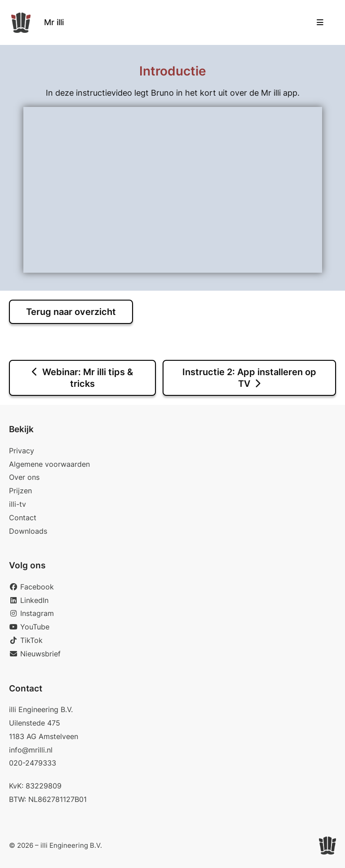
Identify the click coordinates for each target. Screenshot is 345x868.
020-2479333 (33, 763)
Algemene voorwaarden (49, 464)
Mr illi (54, 22)
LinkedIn (29, 600)
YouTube (29, 627)
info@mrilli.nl (31, 750)
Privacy (22, 451)
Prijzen (20, 491)
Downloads (28, 531)
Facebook (31, 587)
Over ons (24, 477)
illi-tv (18, 504)
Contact (23, 518)
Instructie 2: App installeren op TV (249, 378)
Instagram (31, 613)
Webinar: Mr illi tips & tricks (82, 378)
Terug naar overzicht (71, 312)
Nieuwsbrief (35, 654)
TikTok (26, 640)
